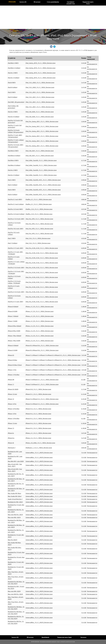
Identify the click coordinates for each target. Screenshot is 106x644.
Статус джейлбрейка (53, 2)
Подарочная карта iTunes (88, 3)
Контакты (83, 637)
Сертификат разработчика (71, 3)
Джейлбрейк (45, 637)
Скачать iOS (23, 2)
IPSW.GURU (12, 2)
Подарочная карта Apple (64, 637)
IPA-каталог (37, 2)
